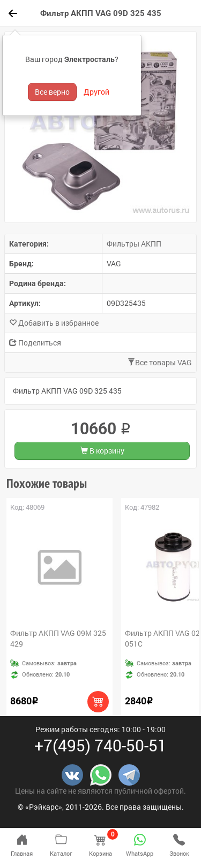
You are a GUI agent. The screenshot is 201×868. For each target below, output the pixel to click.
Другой (96, 92)
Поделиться (35, 343)
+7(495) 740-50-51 (100, 745)
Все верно (52, 92)
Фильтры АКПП (134, 244)
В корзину (102, 451)
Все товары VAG (160, 362)
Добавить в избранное (54, 323)
